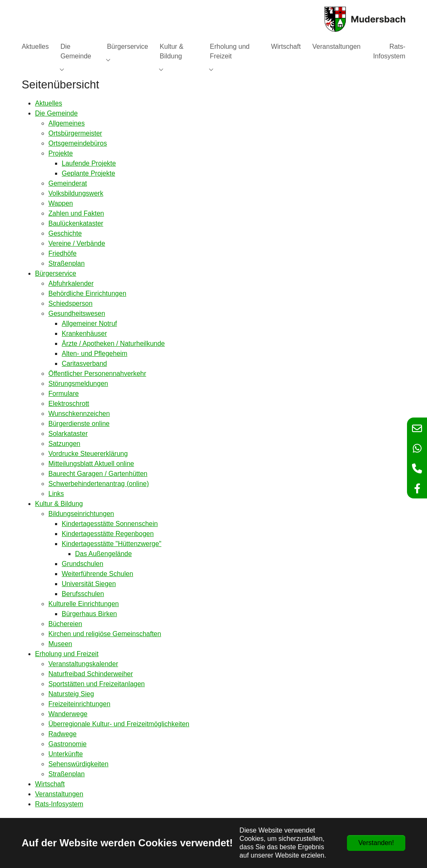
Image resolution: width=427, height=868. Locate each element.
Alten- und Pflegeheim (94, 353)
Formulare (64, 394)
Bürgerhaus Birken (89, 614)
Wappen (61, 203)
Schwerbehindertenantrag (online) (99, 484)
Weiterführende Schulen (97, 574)
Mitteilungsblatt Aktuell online (91, 464)
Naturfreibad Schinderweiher (91, 674)
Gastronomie (68, 744)
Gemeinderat (68, 183)
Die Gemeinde (56, 113)
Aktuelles (49, 103)
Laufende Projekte (89, 163)
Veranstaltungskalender (83, 664)
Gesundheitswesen (77, 313)
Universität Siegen (89, 584)
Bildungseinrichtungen (81, 514)
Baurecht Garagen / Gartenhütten (98, 474)
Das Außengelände (103, 554)
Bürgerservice (56, 273)
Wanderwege (68, 714)
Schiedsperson (70, 303)
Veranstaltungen (59, 794)
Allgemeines (67, 123)
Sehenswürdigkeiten (78, 764)
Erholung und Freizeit (67, 654)
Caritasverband (84, 364)
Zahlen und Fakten (76, 213)
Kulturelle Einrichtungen (84, 604)
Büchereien (65, 624)
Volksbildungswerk (76, 193)
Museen (60, 644)
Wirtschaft (50, 784)
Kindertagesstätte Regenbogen (108, 534)
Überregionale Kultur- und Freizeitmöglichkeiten (119, 724)
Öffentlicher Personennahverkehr (97, 374)
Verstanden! (376, 843)
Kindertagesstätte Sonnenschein (110, 524)
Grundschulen (83, 564)
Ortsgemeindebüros (78, 143)
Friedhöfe (63, 253)
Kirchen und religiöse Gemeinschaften (105, 634)
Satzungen (64, 444)
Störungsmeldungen (78, 384)
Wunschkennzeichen (79, 414)
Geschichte (65, 233)
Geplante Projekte (88, 173)
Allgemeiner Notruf (89, 323)
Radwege (63, 734)
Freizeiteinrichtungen (79, 704)
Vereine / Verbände (77, 243)
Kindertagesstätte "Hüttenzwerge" (112, 544)
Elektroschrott (69, 404)
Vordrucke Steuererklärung (88, 454)
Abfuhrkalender (71, 283)
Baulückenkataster (76, 223)
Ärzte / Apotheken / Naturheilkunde (113, 343)
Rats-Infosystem (59, 804)
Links (56, 494)
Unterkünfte (66, 754)
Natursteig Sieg (71, 694)
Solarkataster (68, 434)
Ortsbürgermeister (75, 133)
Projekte (61, 153)
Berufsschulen (83, 594)
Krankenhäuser (84, 333)
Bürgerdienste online (79, 424)
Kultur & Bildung (59, 504)
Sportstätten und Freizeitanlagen (97, 684)
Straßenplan (67, 263)
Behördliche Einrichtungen (87, 293)
